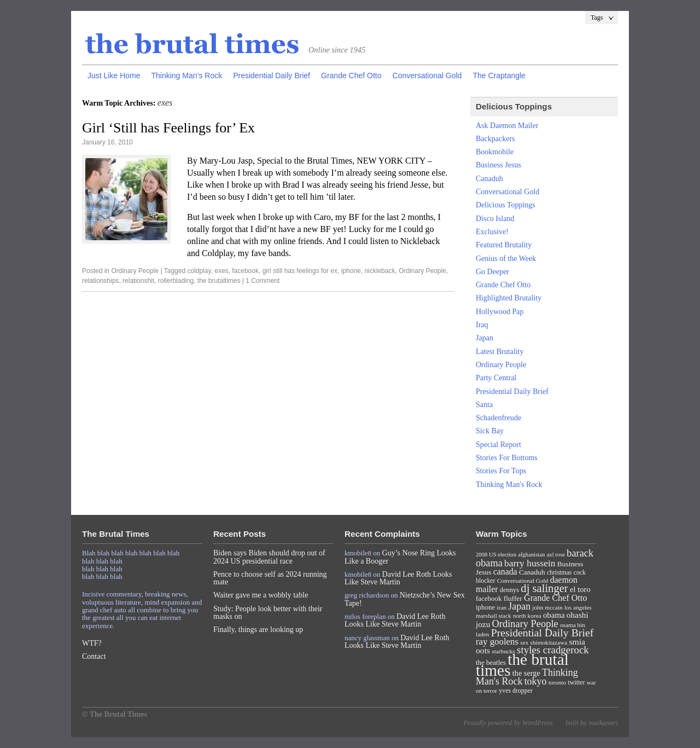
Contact (94, 656)
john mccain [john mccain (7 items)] (547, 607)
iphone (351, 271)
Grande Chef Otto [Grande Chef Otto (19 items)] (555, 598)
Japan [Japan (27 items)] (519, 606)
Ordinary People (135, 271)
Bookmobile (495, 152)
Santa (484, 405)
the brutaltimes (219, 281)
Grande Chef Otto (351, 76)
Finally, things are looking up (258, 630)
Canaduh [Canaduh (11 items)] (532, 572)
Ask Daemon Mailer (507, 126)
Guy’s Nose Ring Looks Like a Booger (400, 557)
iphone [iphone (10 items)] (485, 607)
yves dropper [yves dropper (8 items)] (516, 691)
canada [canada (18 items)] (505, 572)
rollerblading (176, 281)
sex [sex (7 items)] (524, 642)
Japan (485, 338)
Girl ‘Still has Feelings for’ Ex (168, 128)
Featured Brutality (504, 245)
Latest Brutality (500, 352)
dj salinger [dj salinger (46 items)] (544, 588)
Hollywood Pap (500, 312)
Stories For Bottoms (507, 458)
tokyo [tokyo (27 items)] (536, 681)
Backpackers (495, 139)
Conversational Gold (427, 76)
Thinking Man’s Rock (186, 76)
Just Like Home (114, 76)
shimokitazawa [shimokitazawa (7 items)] (549, 642)
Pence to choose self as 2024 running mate (270, 578)
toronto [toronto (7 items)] (558, 682)
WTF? (92, 643)
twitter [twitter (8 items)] (577, 682)
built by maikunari (592, 723)
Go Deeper (492, 272)
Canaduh (489, 179)
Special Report (498, 445)
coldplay (199, 271)
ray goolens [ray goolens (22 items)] (497, 642)
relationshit (138, 281)
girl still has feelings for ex (300, 271)
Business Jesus (498, 165)
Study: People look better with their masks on (268, 613)
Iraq (482, 325)
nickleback (380, 271)
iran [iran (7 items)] (502, 607)
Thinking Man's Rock (509, 485)
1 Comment (262, 281)
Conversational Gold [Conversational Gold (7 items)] (523, 581)
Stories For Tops (501, 471)
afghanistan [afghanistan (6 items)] (531, 555)
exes (221, 271)
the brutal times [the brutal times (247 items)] (522, 665)
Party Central (496, 378)
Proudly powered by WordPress (508, 723)
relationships (100, 281)
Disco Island (495, 219)
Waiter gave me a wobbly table (261, 595)
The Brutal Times (192, 44)
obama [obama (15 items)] (554, 615)
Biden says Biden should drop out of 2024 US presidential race (269, 557)
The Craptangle (499, 76)
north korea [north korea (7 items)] (527, 616)
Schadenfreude (498, 418)
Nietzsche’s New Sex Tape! (405, 599)
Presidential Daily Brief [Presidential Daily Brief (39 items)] (542, 633)
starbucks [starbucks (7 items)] (503, 651)
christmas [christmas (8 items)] (559, 572)
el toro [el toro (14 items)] (580, 589)
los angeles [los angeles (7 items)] (578, 607)
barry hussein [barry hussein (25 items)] (530, 563)
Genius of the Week (506, 259)
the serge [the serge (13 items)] (526, 673)
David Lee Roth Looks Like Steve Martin (398, 578)
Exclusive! (492, 232)
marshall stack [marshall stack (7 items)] (494, 616)
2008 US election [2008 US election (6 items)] (496, 555)
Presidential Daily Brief (272, 76)
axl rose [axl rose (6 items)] (556, 555)
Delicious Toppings (506, 205)
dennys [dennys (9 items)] (509, 590)
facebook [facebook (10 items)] (489, 598)
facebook (245, 271)
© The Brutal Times (115, 714)
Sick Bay (490, 431)
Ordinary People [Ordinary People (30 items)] (525, 624)
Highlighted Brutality (509, 298)
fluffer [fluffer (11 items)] (513, 598)
